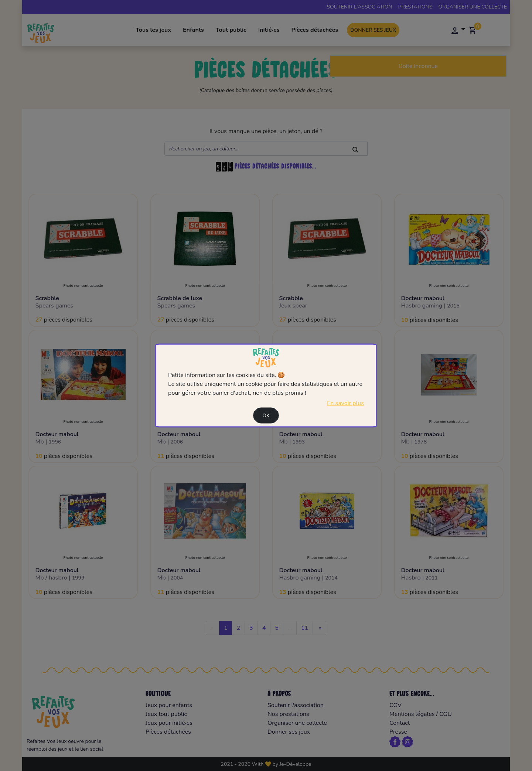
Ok (266, 415)
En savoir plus (345, 403)
